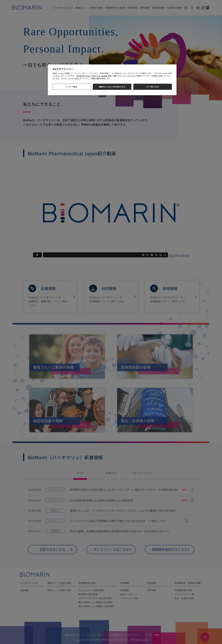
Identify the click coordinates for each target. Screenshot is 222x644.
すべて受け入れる (153, 87)
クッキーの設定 (72, 87)
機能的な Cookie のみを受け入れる (112, 87)
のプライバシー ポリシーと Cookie (93, 76)
